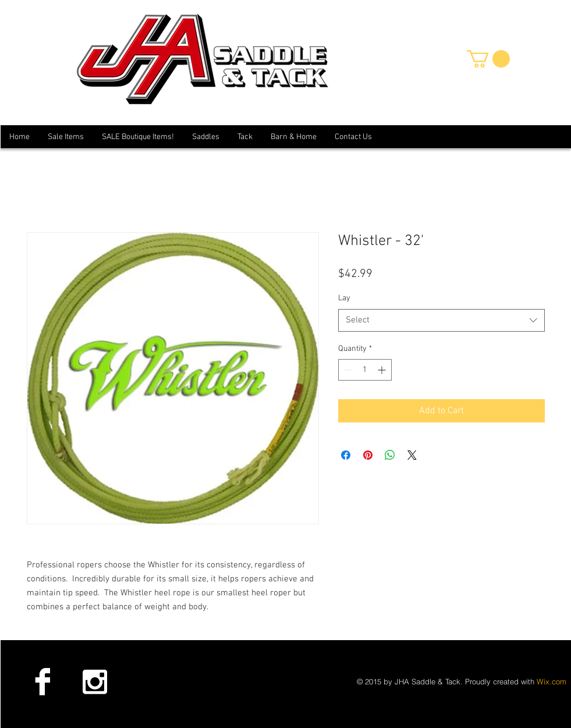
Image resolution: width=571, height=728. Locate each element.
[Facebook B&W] (42, 681)
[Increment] (383, 370)
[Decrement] (347, 370)
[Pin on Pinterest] (368, 455)
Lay (344, 298)
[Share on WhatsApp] (390, 455)
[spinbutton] (365, 370)
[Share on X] (412, 455)
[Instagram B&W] (94, 681)
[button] (488, 59)
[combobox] (441, 320)
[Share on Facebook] (346, 455)
